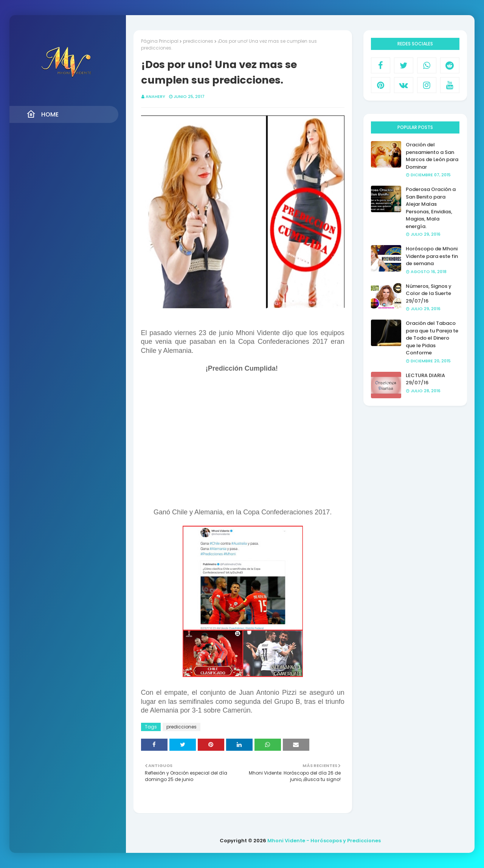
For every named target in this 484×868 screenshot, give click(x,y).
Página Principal (160, 41)
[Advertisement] (243, 444)
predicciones (198, 41)
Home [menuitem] (43, 114)
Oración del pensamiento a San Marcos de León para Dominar (432, 156)
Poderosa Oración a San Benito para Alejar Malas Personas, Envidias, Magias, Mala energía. (431, 208)
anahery (155, 96)
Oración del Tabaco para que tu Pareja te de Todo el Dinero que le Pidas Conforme (432, 338)
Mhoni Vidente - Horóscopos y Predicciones (324, 841)
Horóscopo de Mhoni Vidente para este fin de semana (432, 256)
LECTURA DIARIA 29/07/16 (425, 379)
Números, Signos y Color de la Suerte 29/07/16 (429, 293)
